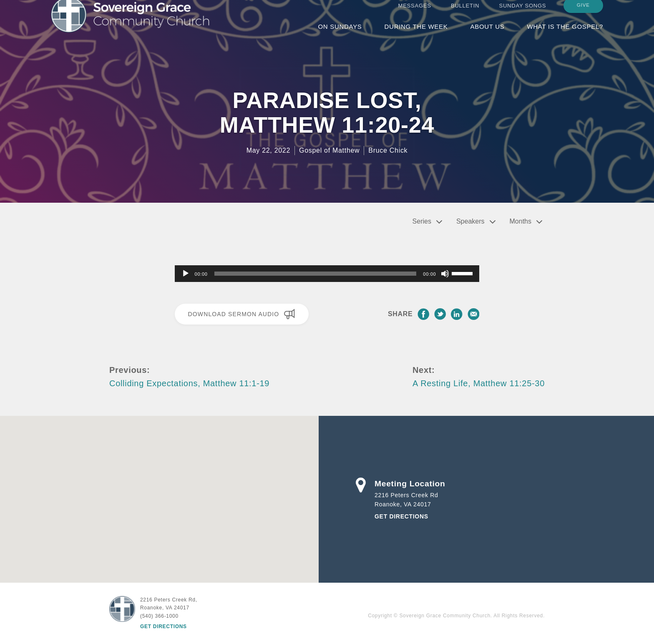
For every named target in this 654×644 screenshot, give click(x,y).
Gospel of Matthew (329, 150)
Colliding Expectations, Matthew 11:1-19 (189, 383)
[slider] (316, 274)
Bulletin (465, 14)
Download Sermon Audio (242, 314)
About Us (487, 34)
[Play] (186, 274)
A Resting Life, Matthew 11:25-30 (479, 383)
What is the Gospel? (565, 34)
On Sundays (340, 34)
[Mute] (445, 274)
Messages (415, 14)
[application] (327, 274)
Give (583, 13)
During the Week (416, 34)
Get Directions (401, 516)
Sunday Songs (523, 14)
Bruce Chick (388, 150)
